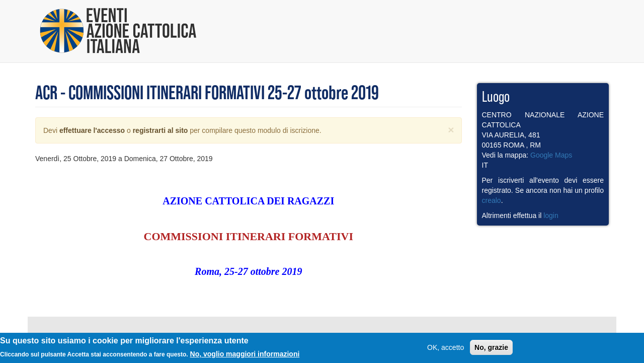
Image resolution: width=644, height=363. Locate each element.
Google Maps (551, 155)
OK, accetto (446, 349)
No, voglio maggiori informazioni (245, 355)
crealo (492, 200)
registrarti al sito (160, 130)
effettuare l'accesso (92, 130)
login (551, 215)
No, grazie (491, 349)
